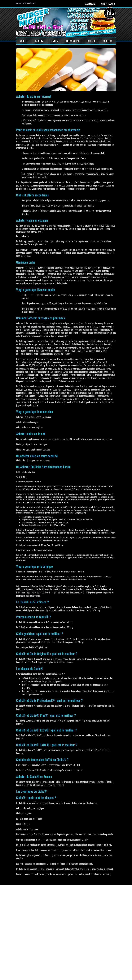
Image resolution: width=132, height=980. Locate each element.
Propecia (107, 41)
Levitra (55, 41)
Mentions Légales (61, 960)
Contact (57, 957)
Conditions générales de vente (66, 963)
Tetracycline (73, 41)
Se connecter (90, 4)
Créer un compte (108, 4)
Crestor (91, 41)
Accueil (24, 41)
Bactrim (39, 41)
